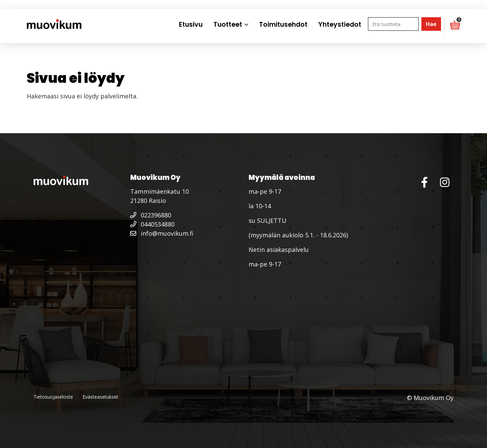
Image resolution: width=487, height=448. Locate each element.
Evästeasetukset (100, 397)
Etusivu (191, 25)
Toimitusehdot (283, 25)
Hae (431, 24)
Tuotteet (228, 25)
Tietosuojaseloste (53, 397)
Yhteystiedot (340, 25)
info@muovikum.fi (162, 233)
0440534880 (152, 224)
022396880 (151, 215)
